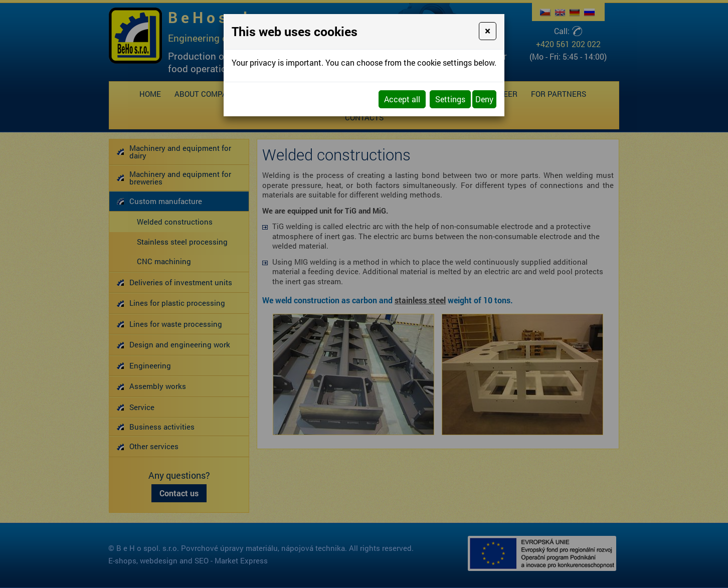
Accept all (402, 99)
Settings (450, 99)
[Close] (488, 31)
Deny (484, 99)
